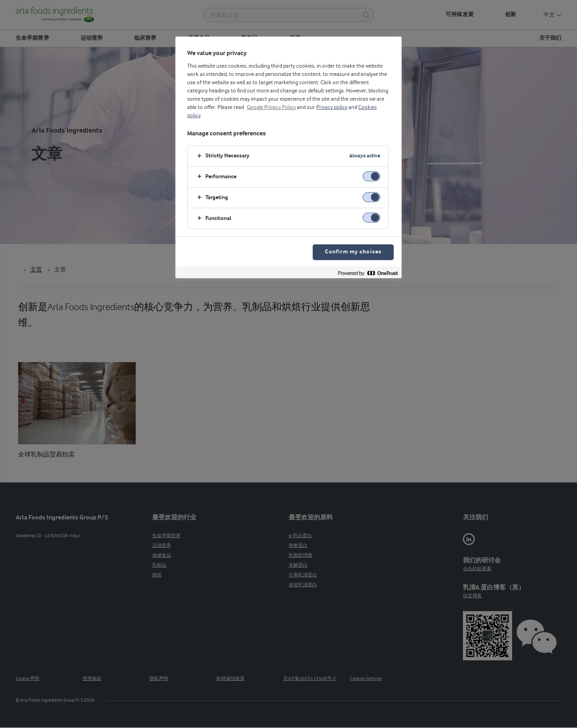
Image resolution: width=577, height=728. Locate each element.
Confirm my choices (353, 252)
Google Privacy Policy (271, 107)
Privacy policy (332, 107)
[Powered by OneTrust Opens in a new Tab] (368, 273)
